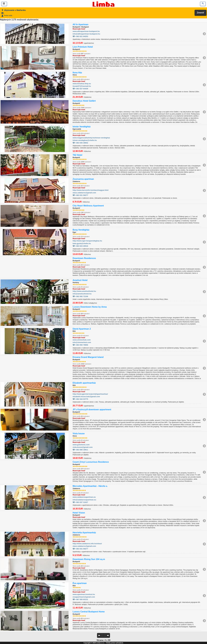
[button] (100, 635)
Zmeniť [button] (201, 13)
